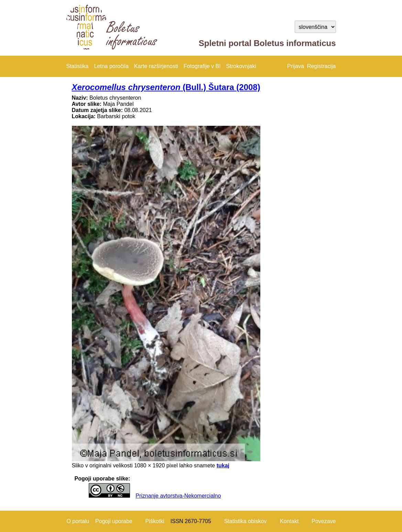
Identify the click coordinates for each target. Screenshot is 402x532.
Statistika (78, 66)
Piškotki (155, 521)
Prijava (296, 66)
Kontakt (289, 521)
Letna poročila (111, 66)
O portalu (78, 521)
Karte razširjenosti (156, 66)
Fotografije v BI (202, 66)
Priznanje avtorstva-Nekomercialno (178, 496)
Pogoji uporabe (114, 521)
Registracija (322, 66)
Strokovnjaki (241, 66)
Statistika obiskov (246, 521)
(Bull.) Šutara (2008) (166, 87)
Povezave (324, 521)
